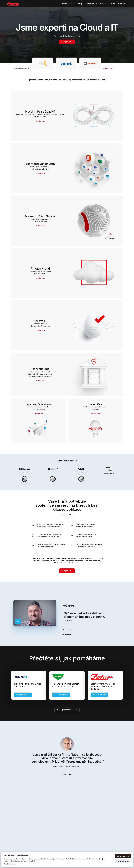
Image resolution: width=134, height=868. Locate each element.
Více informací (9, 864)
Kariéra (112, 4)
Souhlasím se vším (123, 856)
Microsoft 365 (92, 4)
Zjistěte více (40, 121)
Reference (121, 4)
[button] (68, 4)
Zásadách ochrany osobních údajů (23, 861)
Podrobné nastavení (123, 861)
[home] (13, 4)
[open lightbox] (18, 621)
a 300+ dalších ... (109, 68)
